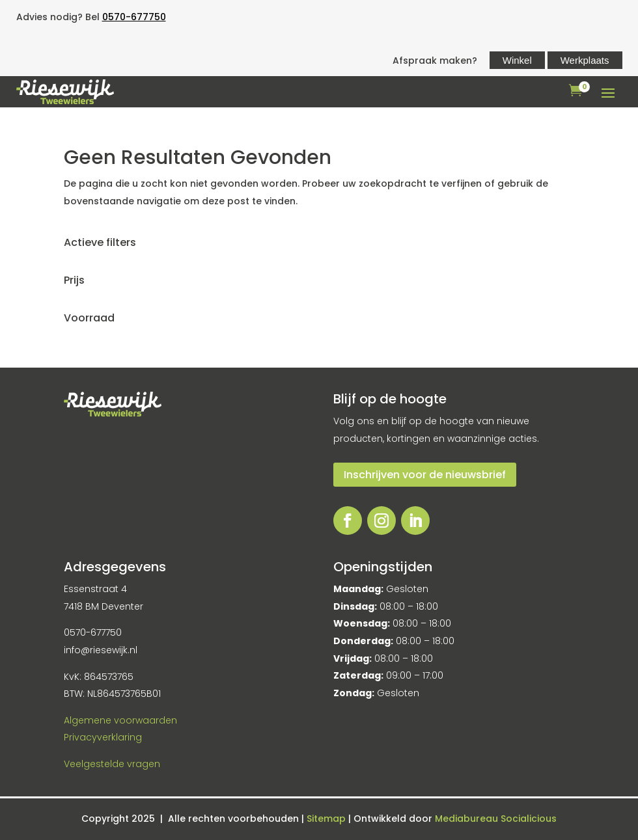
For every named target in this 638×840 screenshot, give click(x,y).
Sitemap (327, 819)
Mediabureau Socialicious (496, 819)
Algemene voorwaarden (120, 720)
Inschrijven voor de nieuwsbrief (425, 475)
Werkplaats (585, 60)
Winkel (517, 60)
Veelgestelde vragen (112, 764)
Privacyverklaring (103, 737)
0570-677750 (134, 17)
